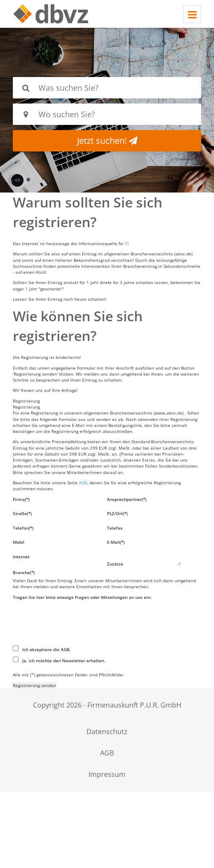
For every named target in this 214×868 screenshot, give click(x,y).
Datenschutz (107, 732)
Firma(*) (21, 499)
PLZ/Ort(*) (117, 513)
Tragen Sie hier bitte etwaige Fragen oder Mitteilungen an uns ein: (82, 597)
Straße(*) (22, 513)
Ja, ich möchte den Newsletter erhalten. (59, 660)
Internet (21, 557)
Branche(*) (24, 572)
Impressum (107, 774)
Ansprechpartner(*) (127, 499)
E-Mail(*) (116, 542)
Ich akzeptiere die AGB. (42, 649)
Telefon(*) (23, 528)
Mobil (19, 542)
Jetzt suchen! (107, 141)
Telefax (115, 528)
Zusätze (115, 564)
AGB (83, 483)
